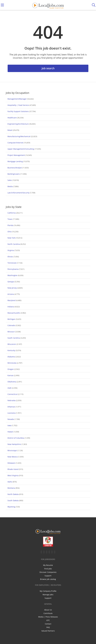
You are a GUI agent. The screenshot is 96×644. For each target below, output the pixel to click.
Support (48, 576)
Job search (48, 68)
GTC (48, 620)
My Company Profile (48, 591)
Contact (48, 624)
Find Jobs (48, 569)
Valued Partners (48, 631)
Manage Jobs (48, 595)
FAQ (48, 627)
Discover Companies (48, 572)
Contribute (48, 613)
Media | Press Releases (48, 617)
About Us (48, 610)
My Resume (48, 565)
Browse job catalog (48, 579)
